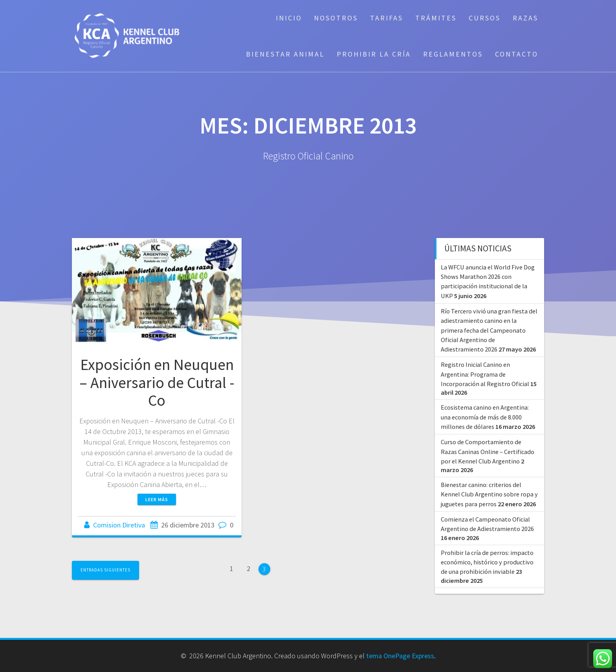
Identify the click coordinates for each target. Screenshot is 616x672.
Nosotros (336, 18)
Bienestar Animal (285, 54)
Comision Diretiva (119, 525)
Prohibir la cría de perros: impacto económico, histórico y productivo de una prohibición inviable (487, 562)
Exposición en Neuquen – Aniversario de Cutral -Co (157, 382)
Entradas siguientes (105, 570)
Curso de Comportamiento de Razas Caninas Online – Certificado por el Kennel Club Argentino (488, 451)
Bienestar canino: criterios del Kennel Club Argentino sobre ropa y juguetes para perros (489, 494)
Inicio (289, 18)
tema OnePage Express (400, 656)
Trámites (436, 18)
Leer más (157, 499)
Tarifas (387, 18)
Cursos (485, 18)
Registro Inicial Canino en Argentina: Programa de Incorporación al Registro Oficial (485, 374)
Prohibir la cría (374, 54)
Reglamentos (453, 54)
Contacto (517, 54)
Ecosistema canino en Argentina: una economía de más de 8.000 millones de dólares (485, 417)
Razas (525, 18)
